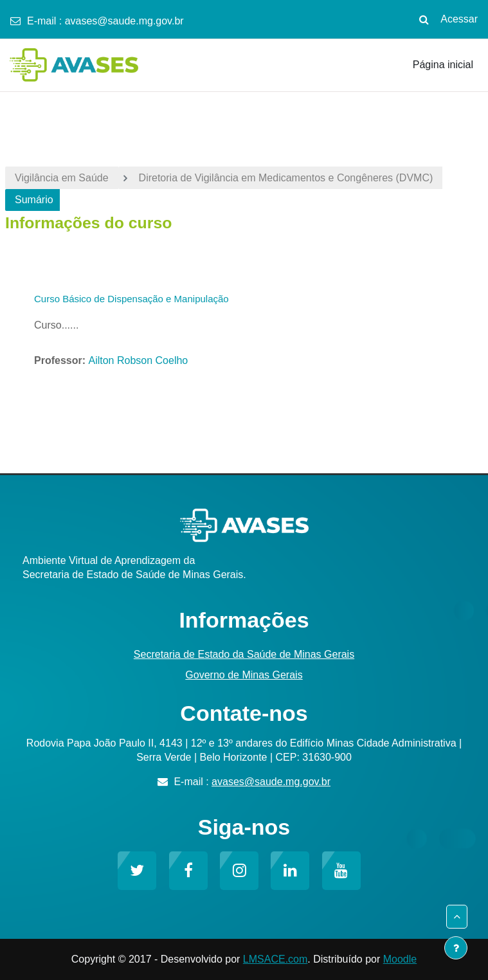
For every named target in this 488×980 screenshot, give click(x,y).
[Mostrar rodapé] (456, 948)
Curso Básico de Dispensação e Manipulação (131, 299)
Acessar (459, 19)
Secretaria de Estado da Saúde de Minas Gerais (244, 654)
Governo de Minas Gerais (244, 675)
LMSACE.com (275, 959)
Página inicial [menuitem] (443, 65)
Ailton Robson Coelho (138, 360)
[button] (424, 19)
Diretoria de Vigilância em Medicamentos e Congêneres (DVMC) (286, 178)
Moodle (400, 959)
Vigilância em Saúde (62, 178)
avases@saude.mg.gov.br (124, 21)
